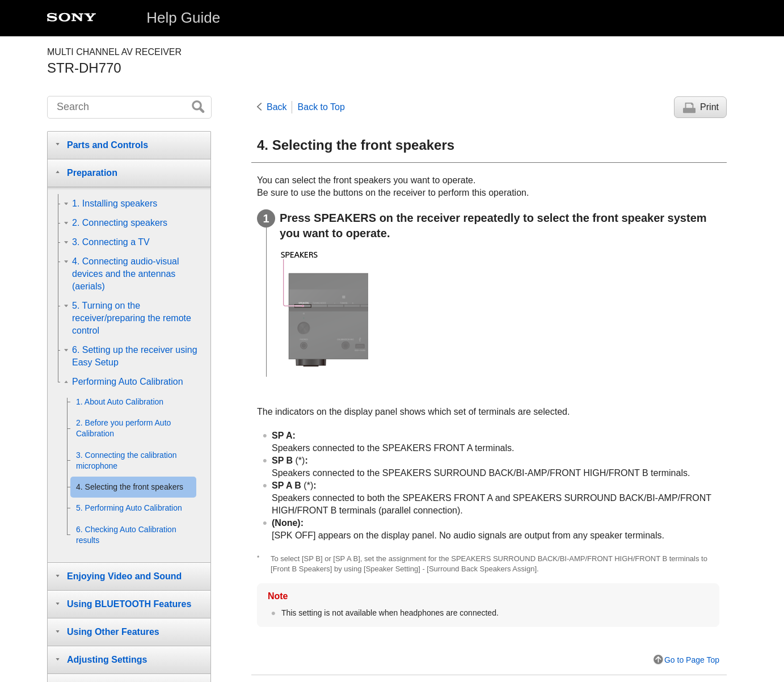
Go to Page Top (692, 660)
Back (277, 107)
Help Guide (183, 18)
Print (709, 107)
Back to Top (321, 107)
